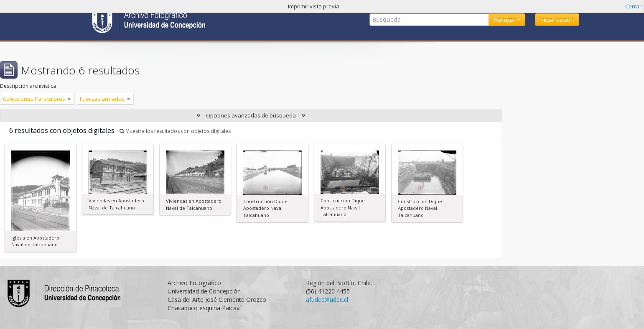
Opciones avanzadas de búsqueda (251, 115)
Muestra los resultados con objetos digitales (175, 131)
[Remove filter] (69, 99)
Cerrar (633, 6)
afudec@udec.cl (327, 300)
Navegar (505, 20)
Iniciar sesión (557, 20)
